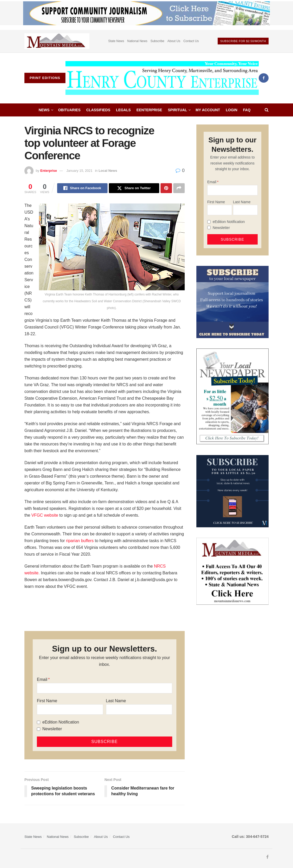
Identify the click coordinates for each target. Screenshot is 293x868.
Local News (108, 171)
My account (208, 110)
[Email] (105, 688)
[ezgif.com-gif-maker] (232, 302)
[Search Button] (267, 110)
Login (231, 110)
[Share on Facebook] (82, 188)
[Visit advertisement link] (57, 41)
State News (116, 41)
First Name (47, 701)
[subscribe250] (232, 396)
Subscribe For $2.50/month (243, 41)
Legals (124, 110)
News (44, 110)
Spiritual (177, 110)
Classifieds (98, 110)
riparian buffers (80, 541)
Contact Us (191, 41)
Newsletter (52, 729)
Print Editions (45, 78)
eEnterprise (149, 110)
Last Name (116, 701)
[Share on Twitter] (134, 188)
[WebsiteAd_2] (232, 491)
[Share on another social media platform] (179, 188)
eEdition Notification (61, 722)
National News (137, 41)
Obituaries (69, 110)
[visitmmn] (232, 571)
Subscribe (157, 41)
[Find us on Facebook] (264, 78)
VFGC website (45, 515)
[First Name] (70, 709)
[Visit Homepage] (162, 78)
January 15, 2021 (79, 171)
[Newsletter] (39, 729)
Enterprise (49, 171)
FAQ (247, 110)
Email (42, 679)
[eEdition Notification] (39, 722)
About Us (174, 41)
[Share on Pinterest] (166, 188)
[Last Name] (139, 709)
